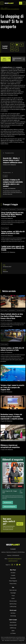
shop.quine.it (18, 559)
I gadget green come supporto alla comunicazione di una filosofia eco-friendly (13, 248)
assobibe (5, 176)
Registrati (20, 524)
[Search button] (24, 3)
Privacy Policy (13, 584)
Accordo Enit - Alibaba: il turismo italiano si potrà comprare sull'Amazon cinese (13, 160)
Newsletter (13, 578)
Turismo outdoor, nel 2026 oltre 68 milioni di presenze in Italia (13, 232)
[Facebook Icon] (15, 565)
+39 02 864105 (15, 555)
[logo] (9, 3)
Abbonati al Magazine (10, 507)
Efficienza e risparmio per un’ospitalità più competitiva (10, 446)
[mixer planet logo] (13, 545)
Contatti (13, 575)
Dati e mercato (13, 590)
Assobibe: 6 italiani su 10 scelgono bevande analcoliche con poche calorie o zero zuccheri (13, 183)
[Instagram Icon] (12, 565)
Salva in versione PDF (19, 59)
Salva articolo (6, 59)
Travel (6, 8)
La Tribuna (13, 633)
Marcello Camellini (21, 209)
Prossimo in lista (8, 173)
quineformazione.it (13, 561)
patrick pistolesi (13, 209)
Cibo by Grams (13, 601)
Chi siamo (13, 573)
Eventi (13, 598)
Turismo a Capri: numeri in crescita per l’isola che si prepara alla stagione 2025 (12, 387)
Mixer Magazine (13, 581)
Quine (13, 631)
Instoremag (13, 616)
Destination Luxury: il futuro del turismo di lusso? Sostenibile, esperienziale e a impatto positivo (12, 416)
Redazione (13, 165)
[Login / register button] (21, 3)
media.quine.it (11, 559)
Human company (5, 228)
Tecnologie (13, 593)
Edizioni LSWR (13, 625)
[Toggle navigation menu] (2, 3)
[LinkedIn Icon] (17, 565)
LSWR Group (13, 628)
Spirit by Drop (13, 604)
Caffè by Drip (13, 606)
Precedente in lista (8, 153)
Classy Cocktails (5, 209)
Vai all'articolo (8, 502)
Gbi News (13, 613)
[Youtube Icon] (20, 565)
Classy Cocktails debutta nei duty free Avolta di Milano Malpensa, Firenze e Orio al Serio (12, 214)
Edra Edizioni (13, 622)
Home (2, 8)
